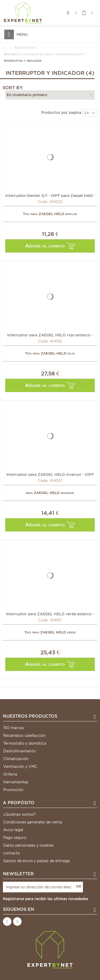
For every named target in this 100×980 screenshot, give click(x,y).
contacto (12, 853)
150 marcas (14, 728)
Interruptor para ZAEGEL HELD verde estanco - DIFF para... (50, 614)
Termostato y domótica (25, 743)
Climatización (16, 759)
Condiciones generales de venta (33, 822)
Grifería (10, 774)
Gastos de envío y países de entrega (36, 861)
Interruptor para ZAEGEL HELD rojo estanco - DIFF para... (50, 335)
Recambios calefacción (24, 736)
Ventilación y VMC (20, 767)
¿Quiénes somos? (19, 814)
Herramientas (16, 782)
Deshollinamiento (19, 751)
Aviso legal (13, 830)
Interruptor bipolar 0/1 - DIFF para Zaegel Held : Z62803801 (50, 195)
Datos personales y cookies (28, 845)
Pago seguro (15, 838)
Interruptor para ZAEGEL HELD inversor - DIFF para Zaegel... (50, 474)
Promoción (13, 790)
